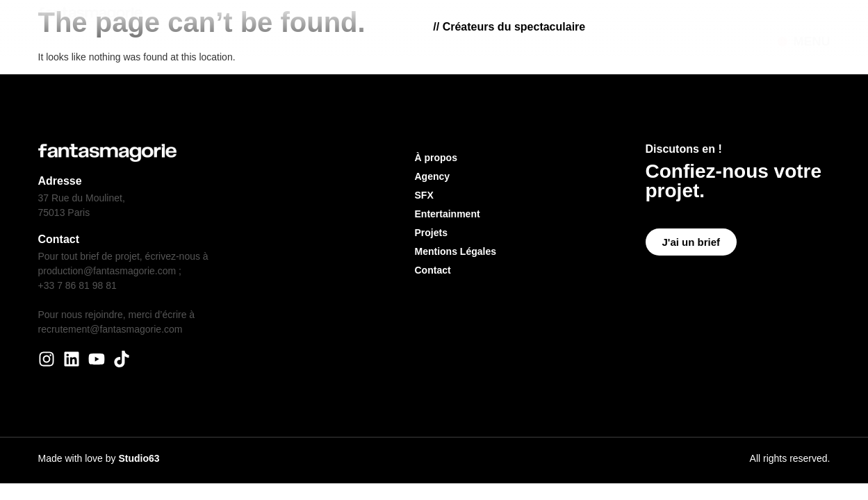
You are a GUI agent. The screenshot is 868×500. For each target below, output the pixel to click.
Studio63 (139, 458)
